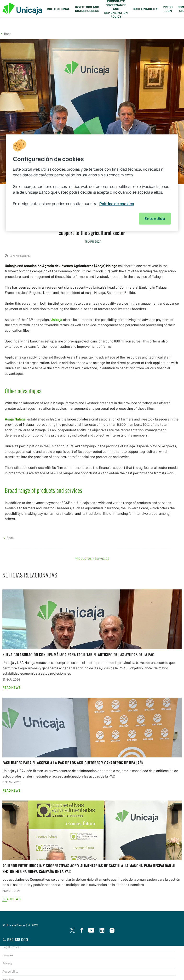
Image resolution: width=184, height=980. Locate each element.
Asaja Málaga (15, 419)
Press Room (168, 9)
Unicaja (56, 319)
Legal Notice (11, 947)
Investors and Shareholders (87, 9)
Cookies (8, 955)
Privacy (7, 963)
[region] (92, 183)
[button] (6, 34)
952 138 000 (15, 940)
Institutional (58, 9)
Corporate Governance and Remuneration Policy (116, 9)
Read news (11, 687)
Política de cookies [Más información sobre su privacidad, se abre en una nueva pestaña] (117, 204)
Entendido (155, 219)
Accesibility (10, 971)
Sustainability (145, 9)
